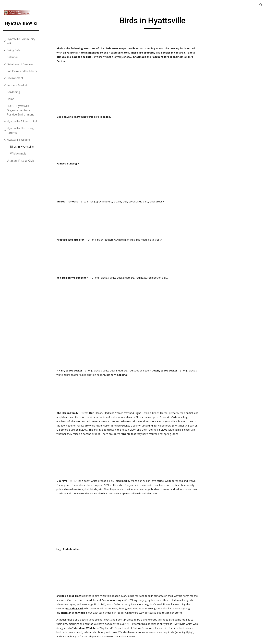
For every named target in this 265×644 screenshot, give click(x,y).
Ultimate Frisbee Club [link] (20, 161)
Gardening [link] (13, 92)
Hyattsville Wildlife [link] (18, 140)
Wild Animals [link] (18, 153)
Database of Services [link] (20, 64)
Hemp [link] (11, 99)
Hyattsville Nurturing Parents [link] (20, 130)
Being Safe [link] (14, 50)
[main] (154, 22)
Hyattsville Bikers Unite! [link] (22, 121)
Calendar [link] (12, 57)
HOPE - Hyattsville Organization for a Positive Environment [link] (20, 110)
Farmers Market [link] (17, 85)
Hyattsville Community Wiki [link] (21, 41)
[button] (261, 5)
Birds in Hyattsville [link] (22, 147)
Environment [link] (15, 78)
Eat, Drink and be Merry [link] (22, 71)
